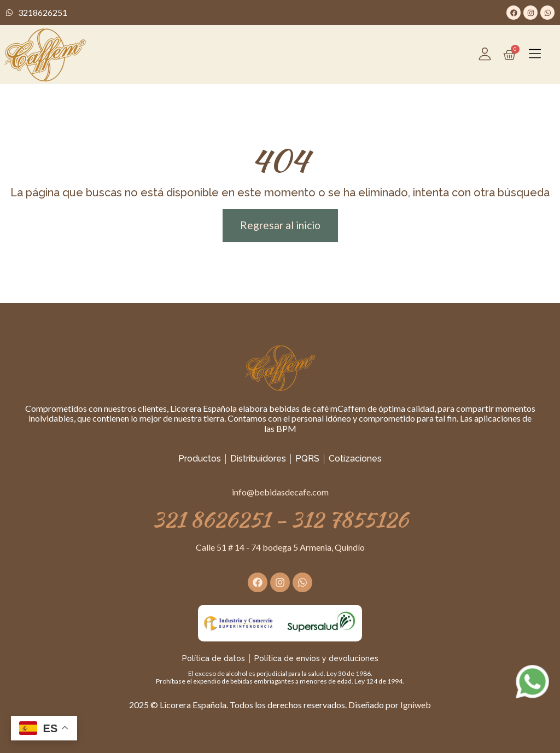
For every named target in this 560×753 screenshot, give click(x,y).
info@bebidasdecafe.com (280, 492)
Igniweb (416, 705)
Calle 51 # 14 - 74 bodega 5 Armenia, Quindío (280, 547)
